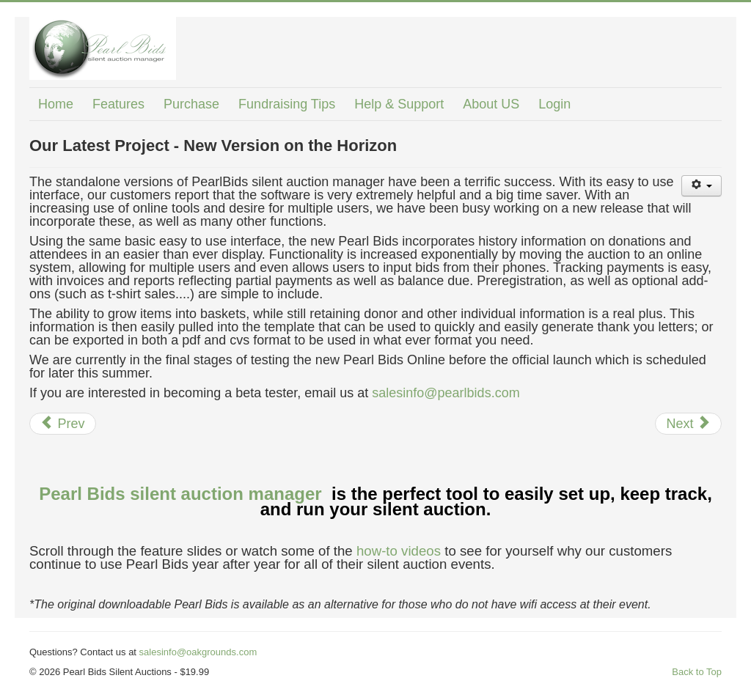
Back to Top (697, 672)
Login (554, 104)
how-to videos (399, 551)
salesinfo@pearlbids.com (446, 393)
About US (491, 104)
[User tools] (701, 186)
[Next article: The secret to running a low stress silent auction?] (688, 424)
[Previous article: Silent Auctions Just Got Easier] (63, 424)
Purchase (191, 104)
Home (56, 104)
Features (118, 104)
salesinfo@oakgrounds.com (198, 652)
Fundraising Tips (287, 104)
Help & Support (399, 104)
